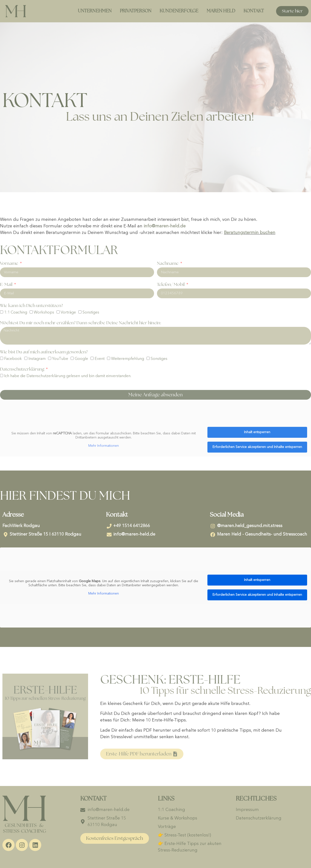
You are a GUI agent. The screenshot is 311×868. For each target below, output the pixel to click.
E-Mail (7, 285)
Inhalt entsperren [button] (257, 432)
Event (100, 359)
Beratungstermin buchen (250, 233)
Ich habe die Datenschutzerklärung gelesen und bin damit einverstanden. (68, 376)
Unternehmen (95, 11)
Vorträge (68, 313)
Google (81, 359)
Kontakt (254, 11)
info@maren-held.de (165, 226)
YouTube (60, 359)
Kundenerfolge (179, 11)
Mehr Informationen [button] (104, 446)
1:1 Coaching (16, 313)
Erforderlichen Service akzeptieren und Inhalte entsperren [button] (257, 447)
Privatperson (136, 11)
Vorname (10, 264)
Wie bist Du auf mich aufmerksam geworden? (44, 352)
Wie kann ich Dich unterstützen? (31, 306)
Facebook (13, 359)
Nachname (168, 264)
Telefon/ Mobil (171, 285)
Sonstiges (91, 313)
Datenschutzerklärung (23, 369)
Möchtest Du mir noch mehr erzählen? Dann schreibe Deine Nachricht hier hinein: (80, 323)
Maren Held (221, 11)
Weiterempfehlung (128, 359)
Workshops (44, 313)
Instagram (37, 359)
